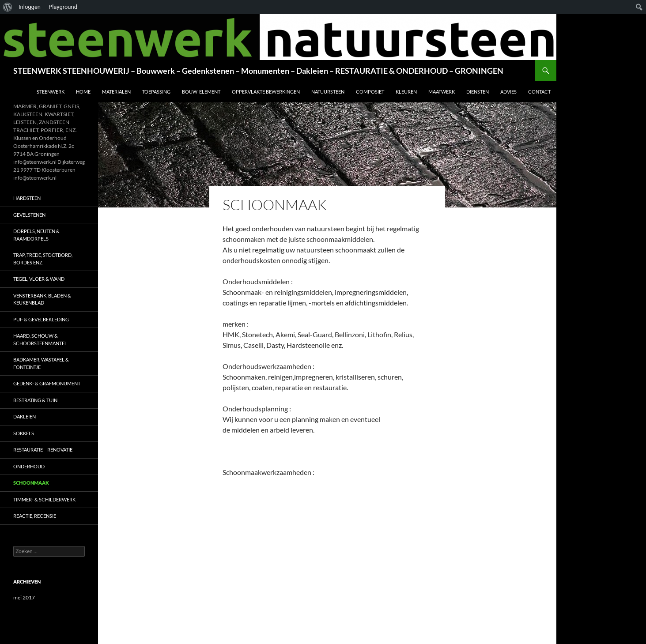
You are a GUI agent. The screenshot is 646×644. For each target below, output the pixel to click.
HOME (83, 92)
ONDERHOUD (29, 466)
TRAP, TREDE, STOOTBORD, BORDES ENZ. (43, 259)
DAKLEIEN (25, 416)
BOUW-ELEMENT (201, 92)
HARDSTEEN (27, 198)
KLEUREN (406, 92)
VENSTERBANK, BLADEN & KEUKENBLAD (42, 299)
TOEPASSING (156, 92)
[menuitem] (8, 7)
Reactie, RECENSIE (35, 516)
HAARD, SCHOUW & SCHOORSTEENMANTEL (40, 339)
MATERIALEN (116, 92)
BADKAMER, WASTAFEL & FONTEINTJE (41, 363)
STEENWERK (51, 92)
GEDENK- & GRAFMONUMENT (47, 383)
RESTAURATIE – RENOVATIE (43, 450)
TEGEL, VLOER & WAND (39, 279)
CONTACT (539, 92)
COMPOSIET (370, 92)
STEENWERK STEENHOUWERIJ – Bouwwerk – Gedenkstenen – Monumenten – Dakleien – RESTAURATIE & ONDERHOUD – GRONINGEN (258, 71)
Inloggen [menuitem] (30, 7)
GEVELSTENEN (29, 215)
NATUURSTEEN (328, 92)
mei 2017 (24, 597)
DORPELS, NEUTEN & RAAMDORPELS (36, 235)
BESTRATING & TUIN (35, 400)
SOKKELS (24, 433)
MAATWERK (442, 92)
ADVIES (508, 92)
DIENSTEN (478, 92)
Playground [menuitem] (63, 7)
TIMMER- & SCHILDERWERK (44, 499)
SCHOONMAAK (31, 483)
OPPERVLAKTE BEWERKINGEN (266, 92)
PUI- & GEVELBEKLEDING (41, 319)
